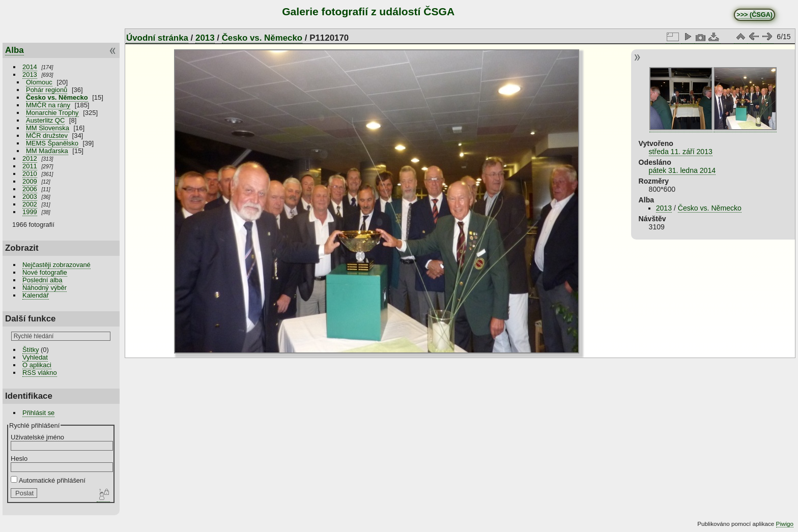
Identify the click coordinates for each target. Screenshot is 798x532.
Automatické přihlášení (48, 480)
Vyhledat (35, 357)
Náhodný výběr (45, 288)
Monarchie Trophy (52, 113)
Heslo (19, 459)
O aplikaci (37, 365)
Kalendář (36, 295)
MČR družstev (47, 136)
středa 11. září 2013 (681, 152)
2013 (30, 75)
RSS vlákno (40, 373)
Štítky (31, 350)
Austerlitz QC (45, 120)
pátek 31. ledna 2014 (682, 170)
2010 (30, 174)
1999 (30, 212)
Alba (15, 50)
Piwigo (785, 524)
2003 (30, 197)
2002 (30, 204)
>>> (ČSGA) (754, 15)
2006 (30, 189)
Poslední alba (42, 280)
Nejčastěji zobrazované (56, 265)
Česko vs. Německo (57, 97)
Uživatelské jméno (37, 437)
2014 (30, 67)
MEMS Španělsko (52, 143)
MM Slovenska (48, 128)
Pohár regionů (47, 90)
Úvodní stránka (157, 38)
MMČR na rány (48, 105)
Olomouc (39, 82)
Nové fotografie (45, 272)
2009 (30, 181)
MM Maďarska (47, 151)
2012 (30, 158)
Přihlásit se (38, 413)
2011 (30, 166)
